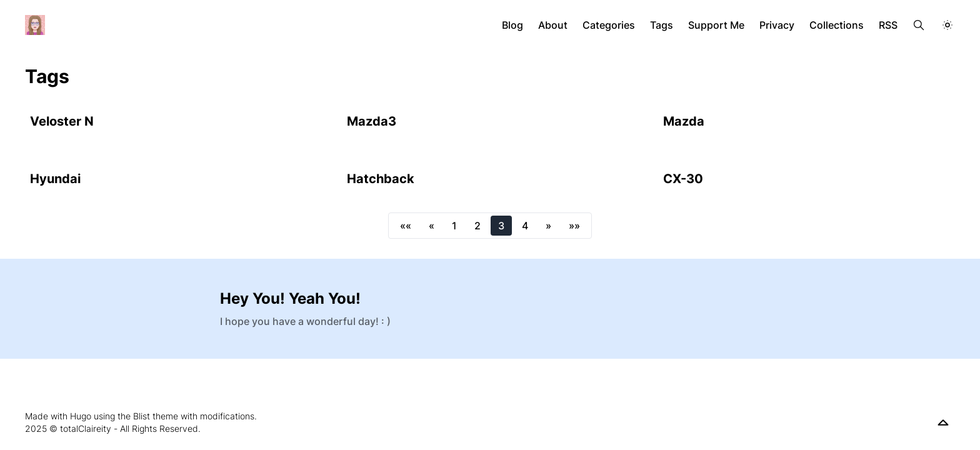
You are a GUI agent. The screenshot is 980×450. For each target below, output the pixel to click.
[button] (406, 226)
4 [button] (525, 226)
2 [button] (477, 226)
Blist (142, 416)
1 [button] (454, 226)
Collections (837, 25)
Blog (512, 25)
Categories (609, 25)
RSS (888, 25)
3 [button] (501, 226)
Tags (662, 25)
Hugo (81, 416)
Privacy (777, 25)
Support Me (716, 25)
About (553, 25)
